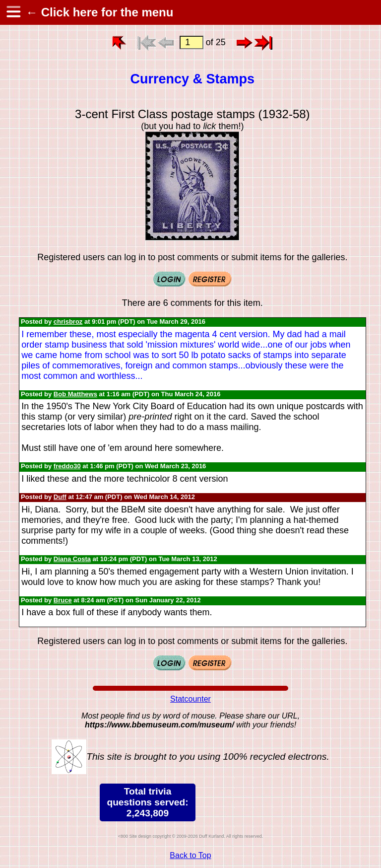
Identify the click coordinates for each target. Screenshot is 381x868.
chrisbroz (68, 322)
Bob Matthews (75, 394)
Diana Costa (72, 559)
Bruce (63, 600)
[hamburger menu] (13, 12)
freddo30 (67, 466)
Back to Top (190, 855)
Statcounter (190, 699)
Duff (60, 497)
